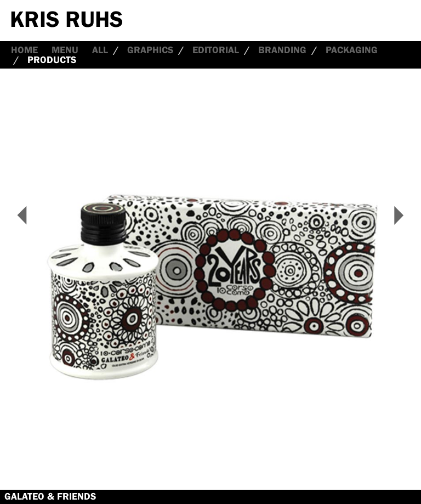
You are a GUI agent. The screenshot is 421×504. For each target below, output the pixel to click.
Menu (65, 50)
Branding (282, 50)
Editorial (216, 50)
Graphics (150, 50)
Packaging (352, 50)
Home (24, 50)
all (100, 50)
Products (52, 60)
